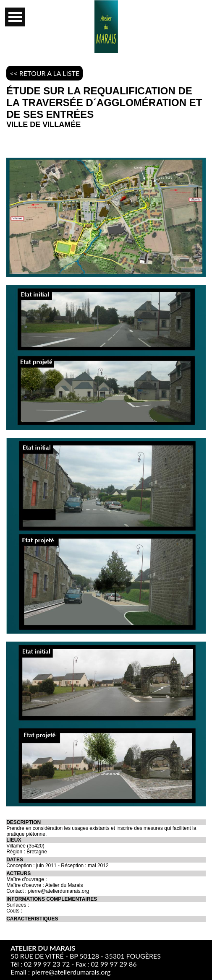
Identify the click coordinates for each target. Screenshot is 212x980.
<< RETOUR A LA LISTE (44, 73)
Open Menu (15, 17)
